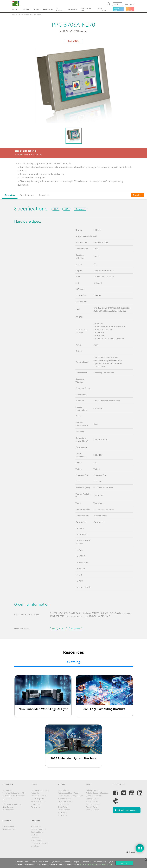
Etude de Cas (36, 826)
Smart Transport (64, 810)
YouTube (34, 835)
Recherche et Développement (14, 796)
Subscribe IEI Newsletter (40, 843)
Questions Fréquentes (94, 796)
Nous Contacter (8, 807)
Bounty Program (92, 801)
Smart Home (63, 815)
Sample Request (9, 826)
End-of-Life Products (93, 790)
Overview (10, 195)
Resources (44, 195)
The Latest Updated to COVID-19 (15, 793)
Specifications (27, 195)
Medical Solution (64, 804)
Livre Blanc (35, 846)
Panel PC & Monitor (38, 801)
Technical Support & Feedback (97, 793)
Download (138, 195)
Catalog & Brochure (38, 829)
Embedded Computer (39, 796)
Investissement (8, 810)
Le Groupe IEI (8, 799)
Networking (35, 793)
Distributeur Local (9, 829)
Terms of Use (107, 864)
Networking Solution (66, 801)
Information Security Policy (12, 804)
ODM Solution (63, 790)
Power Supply (36, 804)
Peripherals (35, 807)
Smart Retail (63, 813)
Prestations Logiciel (93, 804)
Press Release (36, 840)
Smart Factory (63, 807)
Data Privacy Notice (89, 864)
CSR (4, 801)
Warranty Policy (92, 807)
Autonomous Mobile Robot (68, 793)
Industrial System (37, 799)
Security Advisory (92, 799)
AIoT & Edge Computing (40, 790)
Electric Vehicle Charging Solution (71, 796)
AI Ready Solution (65, 799)
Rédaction (35, 838)
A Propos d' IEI (8, 790)
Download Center (92, 810)
